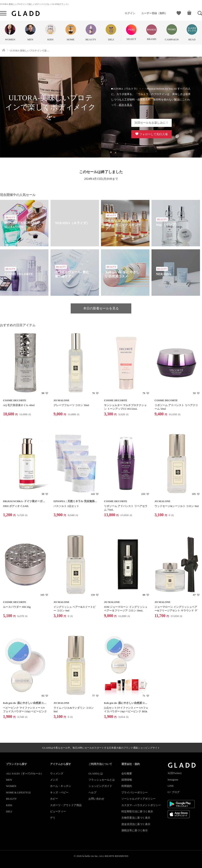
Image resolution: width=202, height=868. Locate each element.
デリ (53, 818)
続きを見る (126, 105)
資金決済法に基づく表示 (136, 824)
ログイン (130, 13)
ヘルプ (92, 792)
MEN (9, 780)
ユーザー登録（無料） (154, 13)
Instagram (173, 780)
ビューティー (58, 811)
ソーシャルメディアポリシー (138, 799)
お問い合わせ (96, 799)
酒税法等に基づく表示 (135, 830)
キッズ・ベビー (59, 792)
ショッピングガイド (100, 786)
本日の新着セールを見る (101, 308)
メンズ (54, 780)
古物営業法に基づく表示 (136, 818)
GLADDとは (96, 773)
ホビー (54, 799)
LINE (171, 786)
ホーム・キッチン (61, 786)
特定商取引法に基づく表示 (137, 811)
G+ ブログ (174, 792)
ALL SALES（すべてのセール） (25, 773)
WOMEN (11, 786)
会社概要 (127, 773)
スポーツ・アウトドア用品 (66, 805)
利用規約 (127, 786)
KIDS (9, 805)
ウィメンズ (57, 773)
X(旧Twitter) (175, 773)
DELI (9, 811)
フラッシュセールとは (102, 780)
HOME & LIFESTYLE (18, 792)
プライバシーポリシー (135, 792)
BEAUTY (11, 799)
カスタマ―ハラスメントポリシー (141, 805)
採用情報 (127, 780)
